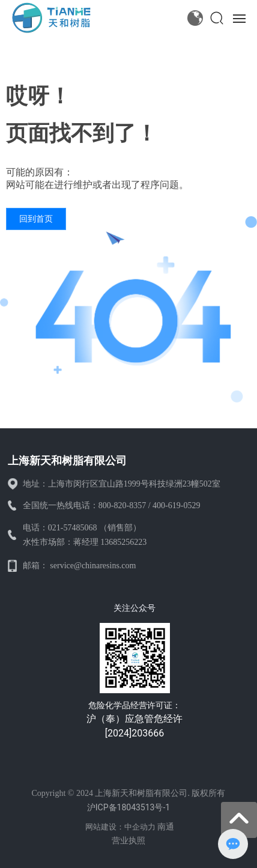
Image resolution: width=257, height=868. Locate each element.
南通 (166, 827)
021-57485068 (73, 528)
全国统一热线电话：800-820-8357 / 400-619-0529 (112, 505)
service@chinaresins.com (93, 566)
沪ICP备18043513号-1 (128, 807)
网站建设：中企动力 (120, 827)
